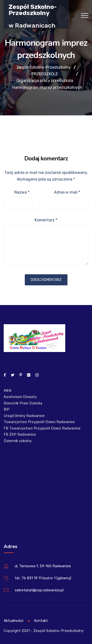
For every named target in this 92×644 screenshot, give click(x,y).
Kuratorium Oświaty (20, 397)
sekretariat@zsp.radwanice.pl (39, 590)
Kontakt (41, 621)
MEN (7, 391)
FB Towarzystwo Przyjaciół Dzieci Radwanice (42, 428)
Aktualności (13, 621)
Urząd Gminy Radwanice (24, 416)
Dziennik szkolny (18, 441)
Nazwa (22, 192)
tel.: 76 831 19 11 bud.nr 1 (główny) (43, 578)
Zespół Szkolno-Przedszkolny (33, 10)
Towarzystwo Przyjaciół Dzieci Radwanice (39, 422)
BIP (7, 409)
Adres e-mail (67, 192)
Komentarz (46, 220)
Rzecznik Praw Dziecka (23, 403)
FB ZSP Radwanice (20, 434)
